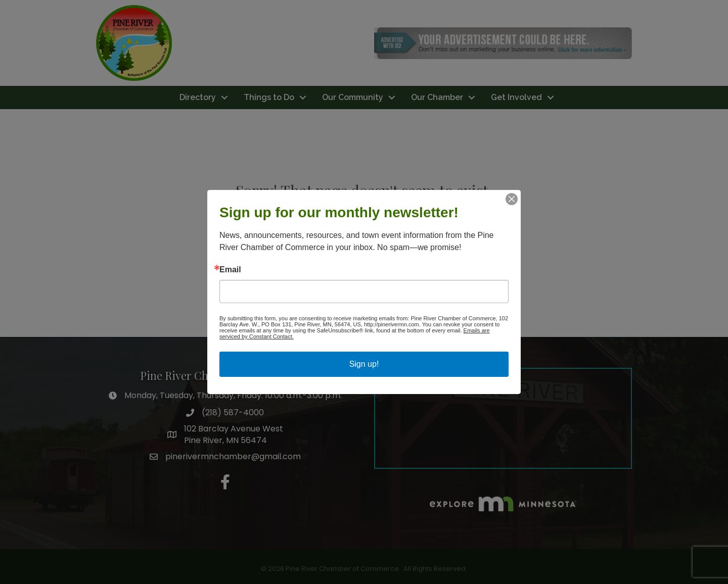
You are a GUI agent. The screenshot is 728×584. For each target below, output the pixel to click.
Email (230, 270)
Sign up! (364, 364)
